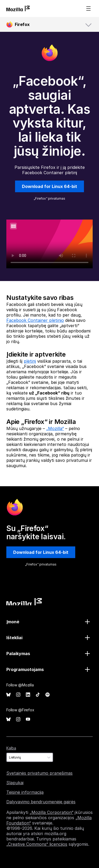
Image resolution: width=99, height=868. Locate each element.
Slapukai (15, 783)
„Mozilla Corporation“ (51, 812)
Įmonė (13, 622)
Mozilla (24, 602)
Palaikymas (18, 654)
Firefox (22, 24)
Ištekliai (14, 638)
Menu (88, 8)
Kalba (11, 748)
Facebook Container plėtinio (35, 320)
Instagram (18, 695)
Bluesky (8, 695)
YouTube (28, 719)
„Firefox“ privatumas (49, 198)
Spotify (48, 695)
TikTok (38, 695)
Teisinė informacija (25, 792)
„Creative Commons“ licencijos (37, 844)
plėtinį (30, 361)
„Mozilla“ (55, 428)
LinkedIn (28, 695)
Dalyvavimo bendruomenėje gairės (41, 802)
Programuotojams (25, 669)
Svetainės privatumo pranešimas (39, 773)
